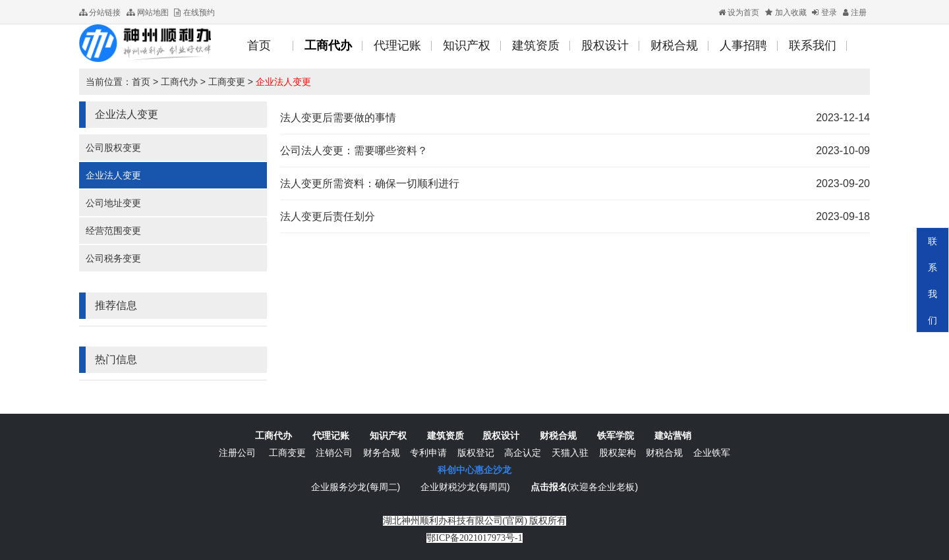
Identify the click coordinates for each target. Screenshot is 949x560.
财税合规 (558, 435)
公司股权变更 (113, 148)
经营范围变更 (113, 231)
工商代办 (179, 82)
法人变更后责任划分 (328, 216)
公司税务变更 (113, 258)
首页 (141, 82)
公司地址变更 (113, 203)
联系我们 (933, 281)
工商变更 (227, 82)
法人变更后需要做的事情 (338, 118)
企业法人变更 (283, 82)
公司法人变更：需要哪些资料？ (354, 151)
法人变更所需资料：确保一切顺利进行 (370, 183)
